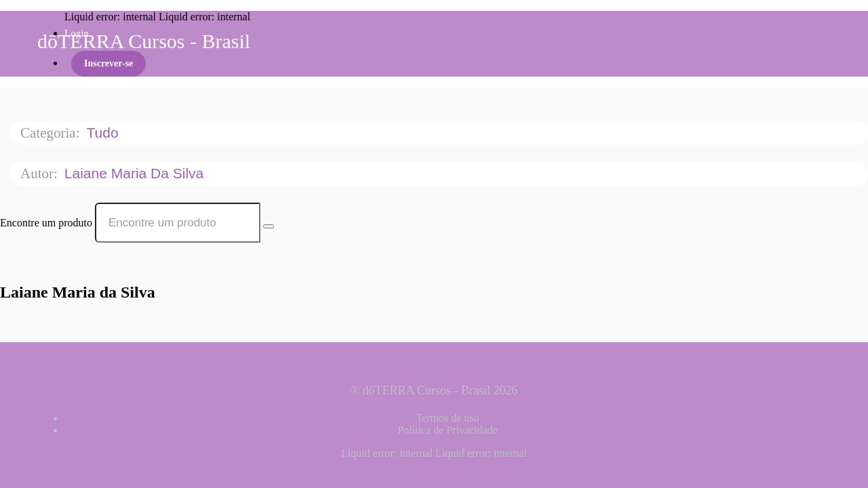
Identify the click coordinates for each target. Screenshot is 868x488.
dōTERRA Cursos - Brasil (144, 41)
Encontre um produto (46, 223)
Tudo (104, 133)
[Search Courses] (269, 226)
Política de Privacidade (448, 430)
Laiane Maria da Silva (136, 173)
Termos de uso (447, 418)
